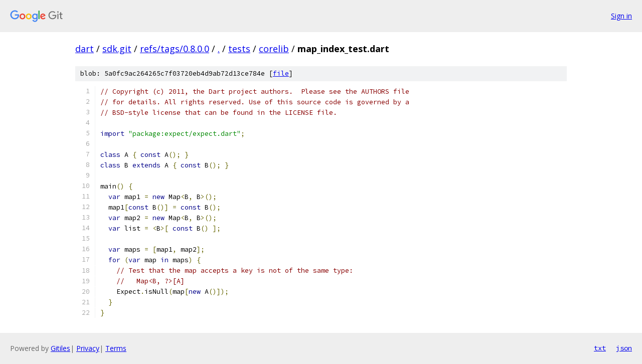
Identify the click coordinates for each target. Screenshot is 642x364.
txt (600, 348)
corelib (274, 49)
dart (85, 49)
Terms (116, 348)
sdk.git (117, 49)
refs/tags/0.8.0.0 (175, 49)
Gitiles (60, 348)
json (624, 348)
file (281, 73)
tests (239, 49)
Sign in (621, 16)
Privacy (88, 348)
